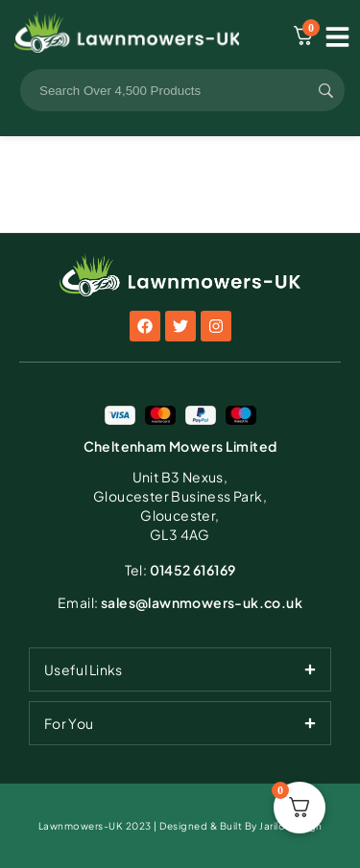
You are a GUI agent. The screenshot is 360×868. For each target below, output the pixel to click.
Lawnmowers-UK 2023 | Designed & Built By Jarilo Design (180, 826)
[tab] (180, 669)
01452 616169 (180, 570)
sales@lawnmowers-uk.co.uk (180, 602)
